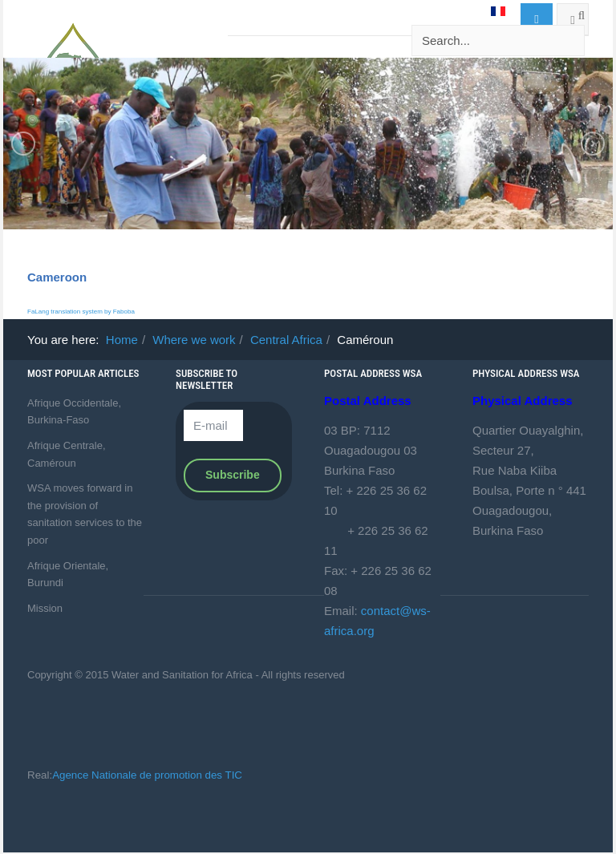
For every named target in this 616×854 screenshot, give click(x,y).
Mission (45, 608)
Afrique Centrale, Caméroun (67, 454)
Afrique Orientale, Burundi (68, 575)
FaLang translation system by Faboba (81, 312)
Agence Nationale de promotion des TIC (147, 775)
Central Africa (286, 340)
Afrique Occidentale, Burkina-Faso (74, 412)
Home (122, 340)
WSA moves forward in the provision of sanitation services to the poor (85, 514)
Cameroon (57, 277)
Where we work (194, 340)
